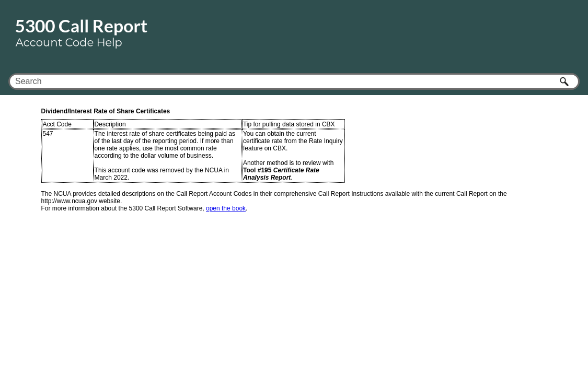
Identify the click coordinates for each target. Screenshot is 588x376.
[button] (565, 81)
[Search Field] (294, 81)
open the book (226, 208)
